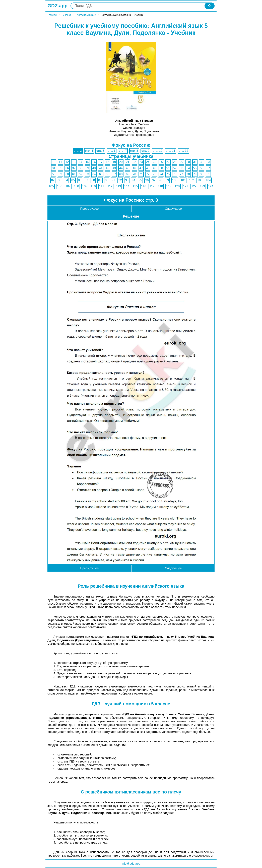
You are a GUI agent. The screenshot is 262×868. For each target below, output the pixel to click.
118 (160, 186)
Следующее (173, 209)
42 (107, 168)
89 (100, 180)
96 (147, 180)
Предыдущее (89, 209)
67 (114, 174)
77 (181, 174)
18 (107, 162)
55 (195, 168)
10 (54, 162)
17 (101, 162)
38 (81, 168)
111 (102, 186)
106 (60, 186)
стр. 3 (78, 151)
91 (113, 180)
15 (87, 162)
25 (155, 162)
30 (188, 162)
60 (67, 174)
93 (127, 180)
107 (68, 186)
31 (195, 162)
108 (76, 186)
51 (168, 168)
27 (168, 162)
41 (101, 168)
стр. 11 (171, 151)
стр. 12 (183, 151)
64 (94, 174)
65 (101, 174)
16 (94, 162)
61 (74, 174)
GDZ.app (57, 6)
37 (74, 168)
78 (188, 174)
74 (161, 174)
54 (188, 168)
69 (128, 174)
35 (60, 168)
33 (208, 162)
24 (148, 162)
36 (67, 168)
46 (134, 168)
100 (175, 180)
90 (107, 180)
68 (121, 174)
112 (110, 186)
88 (93, 180)
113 (118, 186)
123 (202, 186)
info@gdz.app (131, 864)
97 (154, 180)
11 (60, 162)
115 (135, 186)
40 (94, 168)
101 (183, 180)
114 (127, 186)
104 (208, 180)
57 (208, 168)
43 (114, 168)
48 (148, 168)
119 (169, 186)
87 (87, 180)
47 (141, 168)
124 (211, 186)
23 (141, 162)
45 (128, 168)
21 (128, 162)
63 (87, 174)
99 (167, 180)
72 (148, 174)
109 (85, 186)
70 (134, 174)
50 (161, 168)
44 (121, 168)
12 (67, 162)
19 (114, 162)
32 (202, 162)
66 (107, 174)
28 (175, 162)
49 (155, 168)
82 (53, 180)
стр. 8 (134, 151)
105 (51, 186)
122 (194, 186)
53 (181, 168)
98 (160, 180)
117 (152, 186)
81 (208, 174)
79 (195, 174)
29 (181, 162)
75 (168, 174)
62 (81, 174)
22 (134, 162)
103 (200, 180)
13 (74, 162)
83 (60, 180)
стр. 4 (89, 151)
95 (140, 180)
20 (121, 162)
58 (54, 174)
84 (66, 180)
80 (202, 174)
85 (73, 180)
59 (60, 174)
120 (177, 186)
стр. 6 (112, 151)
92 (120, 180)
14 (81, 162)
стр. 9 (145, 151)
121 (186, 186)
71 (141, 174)
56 (202, 168)
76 (175, 174)
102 (191, 180)
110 (93, 186)
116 (144, 186)
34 (54, 168)
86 (80, 180)
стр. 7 (123, 151)
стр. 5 (100, 151)
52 (175, 168)
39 (87, 168)
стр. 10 (157, 151)
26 (161, 162)
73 (155, 174)
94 (134, 180)
